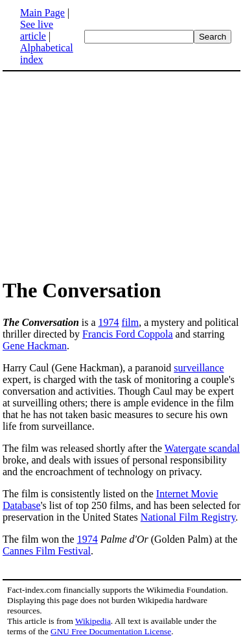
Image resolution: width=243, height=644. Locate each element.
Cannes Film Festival (47, 551)
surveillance (199, 368)
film (131, 322)
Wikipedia (93, 621)
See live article (37, 30)
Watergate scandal (202, 448)
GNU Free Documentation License (111, 631)
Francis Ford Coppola (128, 334)
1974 (109, 322)
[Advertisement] (122, 174)
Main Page (42, 13)
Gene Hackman (35, 346)
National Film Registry (188, 517)
